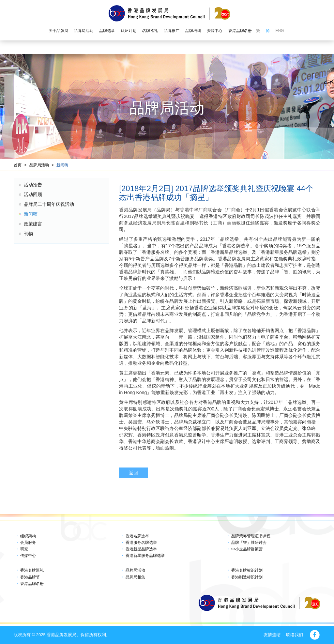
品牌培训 (193, 31)
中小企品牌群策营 (247, 549)
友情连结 (272, 635)
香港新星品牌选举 (141, 549)
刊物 (28, 234)
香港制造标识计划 (247, 577)
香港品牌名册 (240, 31)
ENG (280, 31)
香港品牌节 (30, 577)
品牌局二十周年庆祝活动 (49, 204)
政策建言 (33, 224)
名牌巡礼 (150, 31)
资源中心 (215, 31)
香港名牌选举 (137, 536)
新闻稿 (62, 165)
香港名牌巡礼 (32, 570)
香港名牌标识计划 (247, 570)
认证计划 (129, 31)
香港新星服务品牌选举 (145, 556)
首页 (18, 165)
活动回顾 (33, 194)
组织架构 (28, 536)
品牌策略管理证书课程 (251, 536)
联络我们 (295, 635)
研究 (24, 549)
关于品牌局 (58, 31)
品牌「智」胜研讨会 (249, 543)
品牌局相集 (135, 577)
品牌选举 (107, 31)
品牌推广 (172, 31)
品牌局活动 (83, 31)
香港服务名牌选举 (141, 543)
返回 (133, 473)
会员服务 (28, 543)
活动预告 (33, 185)
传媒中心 (28, 556)
